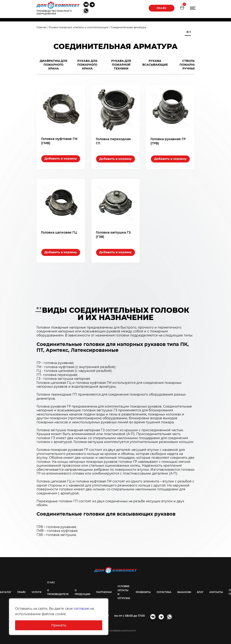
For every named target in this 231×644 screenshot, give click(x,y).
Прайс (161, 8)
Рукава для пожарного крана (87, 65)
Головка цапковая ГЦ (59, 232)
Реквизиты (143, 592)
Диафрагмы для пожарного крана (53, 65)
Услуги (36, 592)
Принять (59, 625)
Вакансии (184, 592)
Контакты (216, 592)
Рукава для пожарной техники (121, 65)
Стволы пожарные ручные (189, 65)
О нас (51, 582)
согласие (81, 609)
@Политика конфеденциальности (115, 630)
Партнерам (104, 592)
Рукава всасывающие (155, 63)
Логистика (164, 592)
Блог (200, 592)
